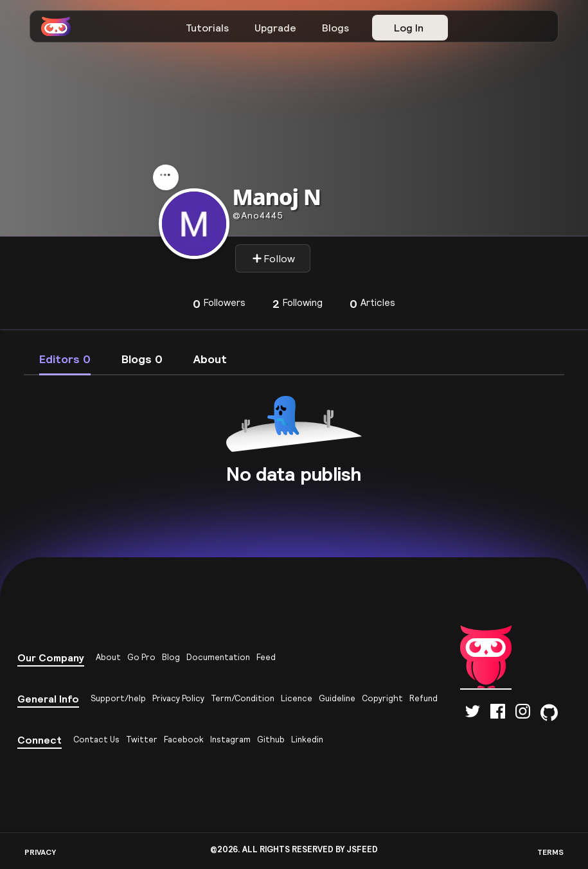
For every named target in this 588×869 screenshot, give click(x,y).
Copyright (382, 698)
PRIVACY (40, 852)
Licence (297, 698)
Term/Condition (243, 698)
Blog (171, 657)
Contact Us (96, 739)
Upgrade (275, 28)
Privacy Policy (178, 698)
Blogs (335, 28)
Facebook (184, 739)
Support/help (118, 698)
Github (271, 739)
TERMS (550, 852)
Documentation (218, 657)
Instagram (230, 739)
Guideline (337, 698)
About (108, 657)
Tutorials (207, 28)
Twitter (142, 739)
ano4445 (258, 215)
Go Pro (141, 657)
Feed (266, 657)
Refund (423, 698)
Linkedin (307, 739)
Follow (273, 258)
